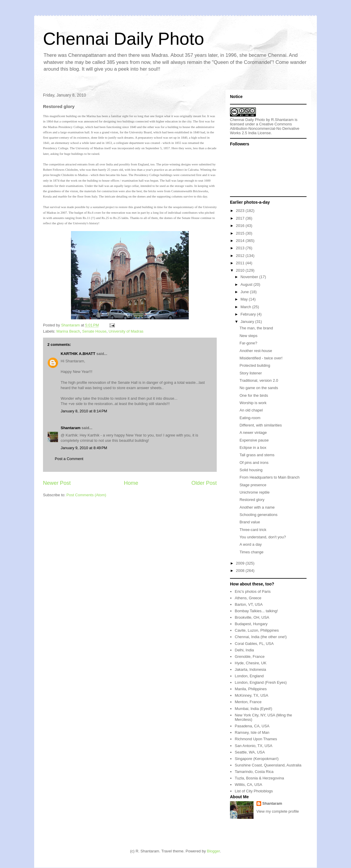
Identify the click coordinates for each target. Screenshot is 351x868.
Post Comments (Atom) (86, 495)
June (245, 292)
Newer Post (57, 483)
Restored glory (252, 500)
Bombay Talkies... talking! (256, 611)
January (248, 322)
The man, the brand (256, 328)
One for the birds (254, 395)
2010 (241, 270)
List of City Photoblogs (254, 791)
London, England (249, 676)
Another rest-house (256, 351)
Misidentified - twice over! (261, 358)
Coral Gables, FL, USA (254, 644)
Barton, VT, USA (249, 604)
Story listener (251, 373)
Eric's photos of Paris (253, 591)
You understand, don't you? (263, 537)
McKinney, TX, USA (251, 695)
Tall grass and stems (257, 455)
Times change (251, 552)
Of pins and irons (254, 463)
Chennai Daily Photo (124, 39)
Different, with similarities (261, 425)
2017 (241, 218)
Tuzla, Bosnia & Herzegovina (259, 778)
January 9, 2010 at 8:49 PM (84, 448)
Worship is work (253, 403)
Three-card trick (253, 530)
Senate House (94, 331)
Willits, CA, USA (248, 785)
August (247, 284)
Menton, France (248, 702)
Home (131, 483)
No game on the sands (259, 388)
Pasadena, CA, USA (252, 726)
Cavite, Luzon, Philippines (257, 630)
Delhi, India (244, 650)
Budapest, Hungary (251, 624)
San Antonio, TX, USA (254, 746)
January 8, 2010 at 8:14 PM (84, 411)
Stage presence (253, 485)
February (249, 314)
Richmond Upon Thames (256, 739)
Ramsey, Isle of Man (252, 732)
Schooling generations (258, 515)
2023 (241, 211)
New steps (248, 336)
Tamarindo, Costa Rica (254, 772)
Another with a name (257, 507)
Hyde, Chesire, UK (251, 663)
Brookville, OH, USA (252, 617)
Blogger (213, 851)
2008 (241, 571)
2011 (241, 263)
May (245, 299)
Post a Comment (69, 459)
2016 (241, 226)
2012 (241, 256)
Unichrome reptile (254, 492)
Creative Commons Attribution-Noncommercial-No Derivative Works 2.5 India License (265, 128)
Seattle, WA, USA (250, 752)
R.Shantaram (283, 120)
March (246, 307)
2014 (241, 241)
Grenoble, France (250, 657)
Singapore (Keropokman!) (257, 759)
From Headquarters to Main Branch (269, 477)
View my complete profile (278, 811)
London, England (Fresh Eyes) (261, 682)
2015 (241, 233)
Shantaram (71, 428)
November (250, 277)
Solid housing (251, 470)
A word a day (250, 544)
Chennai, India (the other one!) (261, 637)
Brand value (250, 522)
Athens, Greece (248, 598)
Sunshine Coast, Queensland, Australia (268, 765)
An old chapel (251, 410)
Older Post (204, 483)
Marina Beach (68, 331)
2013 (241, 248)
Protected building (255, 365)
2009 (241, 563)
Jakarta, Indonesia (250, 669)
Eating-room (250, 418)
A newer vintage (253, 433)
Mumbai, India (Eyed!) (253, 709)
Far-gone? (248, 343)
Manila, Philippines (251, 689)
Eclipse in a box (253, 448)
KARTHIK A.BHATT (78, 354)
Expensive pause (254, 440)
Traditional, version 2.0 (259, 380)
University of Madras (126, 331)
